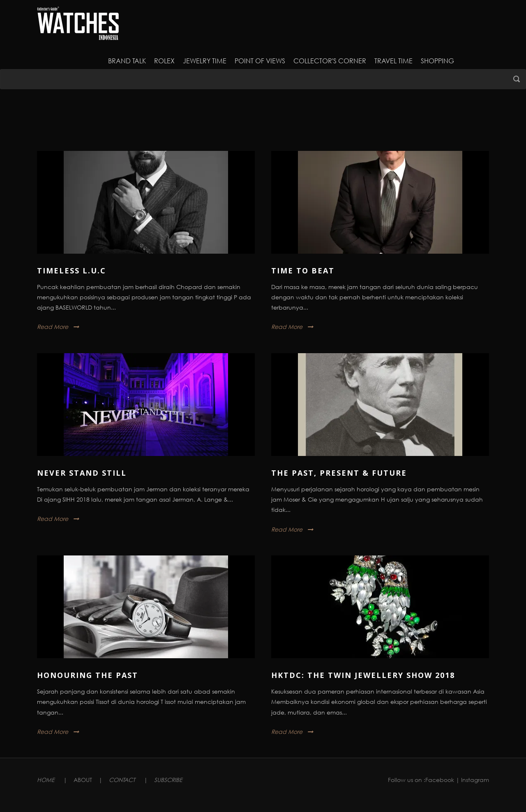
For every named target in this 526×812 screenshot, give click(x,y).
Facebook (440, 780)
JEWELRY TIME (205, 61)
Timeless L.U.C (72, 271)
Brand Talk (127, 61)
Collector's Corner (330, 61)
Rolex (164, 61)
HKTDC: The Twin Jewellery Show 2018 (363, 675)
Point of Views (260, 61)
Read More (53, 327)
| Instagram (472, 780)
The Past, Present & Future (339, 473)
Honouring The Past (88, 675)
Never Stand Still (82, 473)
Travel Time (393, 61)
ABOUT (83, 780)
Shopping (437, 61)
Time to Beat (303, 271)
